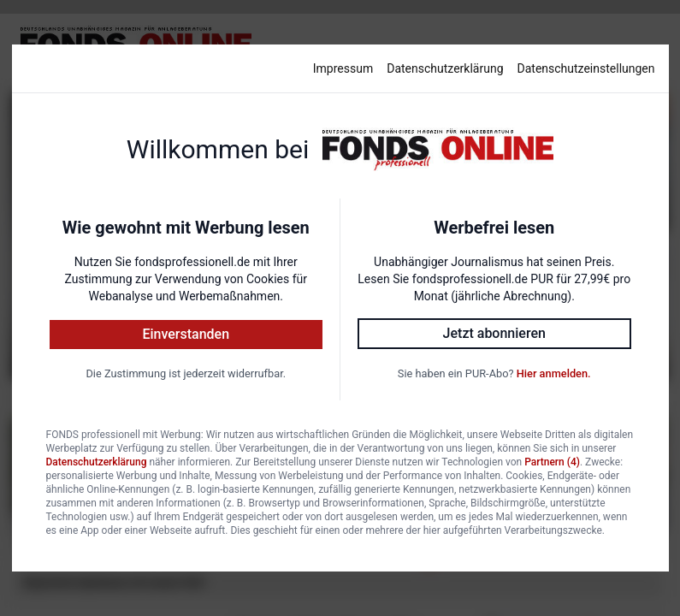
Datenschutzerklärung (445, 68)
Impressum (343, 68)
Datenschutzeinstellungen (586, 68)
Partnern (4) (552, 462)
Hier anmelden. (554, 373)
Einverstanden (186, 334)
